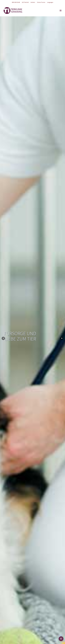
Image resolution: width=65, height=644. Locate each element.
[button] (61, 11)
